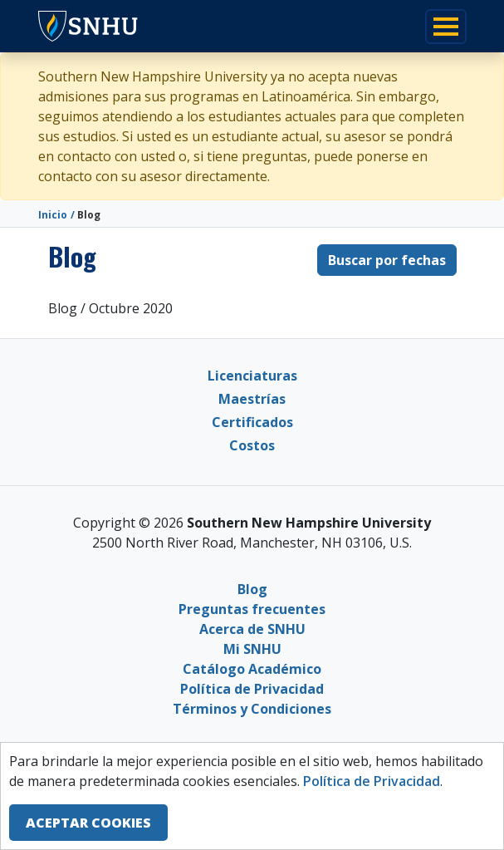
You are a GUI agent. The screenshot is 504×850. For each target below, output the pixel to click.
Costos (252, 445)
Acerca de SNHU (252, 629)
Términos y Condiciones (252, 709)
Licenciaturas (252, 376)
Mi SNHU (252, 649)
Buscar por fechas (387, 260)
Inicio (53, 215)
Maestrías (252, 399)
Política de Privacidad (252, 689)
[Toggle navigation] (446, 27)
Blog (252, 589)
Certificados (252, 422)
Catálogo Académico (252, 669)
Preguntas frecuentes (252, 609)
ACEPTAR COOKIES (88, 823)
